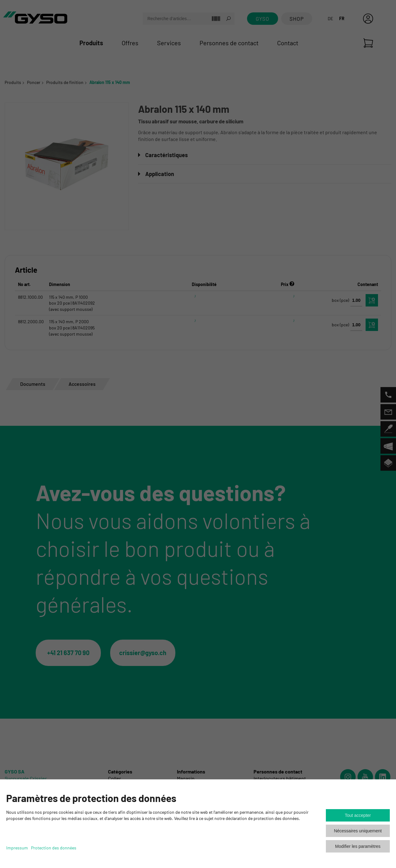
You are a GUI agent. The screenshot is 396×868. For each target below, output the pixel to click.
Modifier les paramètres (358, 846)
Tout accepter (358, 815)
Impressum (17, 848)
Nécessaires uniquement (358, 831)
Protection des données (54, 848)
